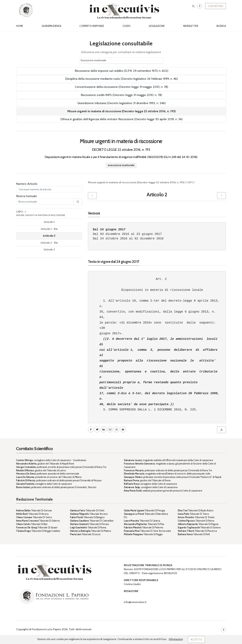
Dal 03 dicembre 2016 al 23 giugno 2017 (127, 234)
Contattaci (216, 6)
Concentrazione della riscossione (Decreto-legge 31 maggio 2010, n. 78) (121, 87)
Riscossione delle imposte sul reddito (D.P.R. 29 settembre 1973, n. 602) (121, 71)
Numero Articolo (27, 184)
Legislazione (157, 26)
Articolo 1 (49, 222)
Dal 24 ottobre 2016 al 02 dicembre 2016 (128, 239)
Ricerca (221, 26)
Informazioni (176, 639)
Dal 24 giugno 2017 (109, 230)
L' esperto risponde (92, 26)
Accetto (196, 639)
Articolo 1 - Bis (49, 229)
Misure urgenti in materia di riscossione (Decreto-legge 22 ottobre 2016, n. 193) (121, 111)
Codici (126, 26)
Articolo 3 (49, 250)
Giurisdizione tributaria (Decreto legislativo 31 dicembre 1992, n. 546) (121, 103)
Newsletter (191, 26)
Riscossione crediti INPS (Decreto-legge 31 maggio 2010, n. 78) (121, 95)
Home (20, 26)
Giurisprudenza (51, 26)
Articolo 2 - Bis (49, 243)
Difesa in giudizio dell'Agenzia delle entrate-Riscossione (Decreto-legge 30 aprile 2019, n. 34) (121, 119)
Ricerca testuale (26, 196)
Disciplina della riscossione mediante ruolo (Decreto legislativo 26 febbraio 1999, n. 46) (121, 79)
